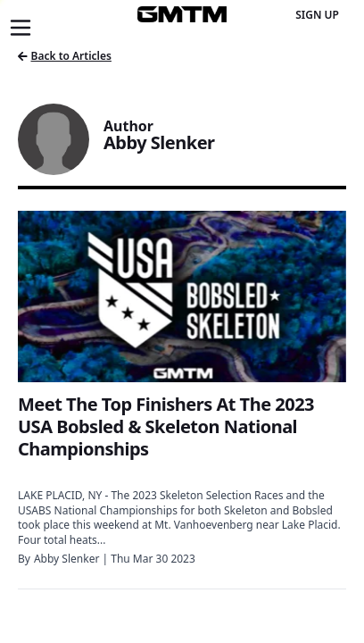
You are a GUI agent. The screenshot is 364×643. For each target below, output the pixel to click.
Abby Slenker (66, 559)
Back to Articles (65, 56)
